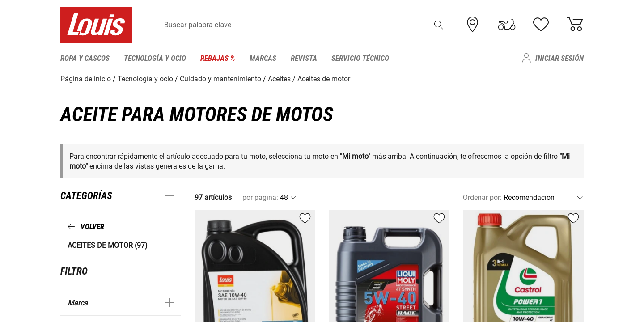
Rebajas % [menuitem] (218, 58)
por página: (260, 197)
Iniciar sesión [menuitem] (559, 58)
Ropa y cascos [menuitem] (85, 58)
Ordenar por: (482, 197)
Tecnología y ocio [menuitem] (155, 58)
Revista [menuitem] (304, 58)
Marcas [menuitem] (263, 58)
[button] (439, 25)
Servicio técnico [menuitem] (360, 58)
